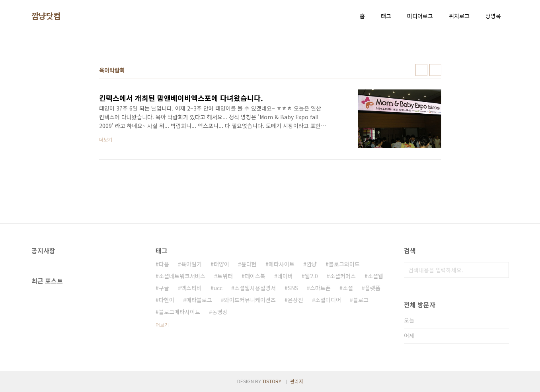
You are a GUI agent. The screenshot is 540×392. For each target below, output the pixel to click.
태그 (386, 16)
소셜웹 (375, 276)
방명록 (493, 16)
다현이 (167, 300)
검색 (501, 270)
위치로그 (459, 16)
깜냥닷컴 (46, 16)
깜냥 (312, 264)
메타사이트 (282, 264)
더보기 (162, 325)
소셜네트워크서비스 (182, 276)
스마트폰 (320, 288)
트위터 (225, 276)
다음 (164, 264)
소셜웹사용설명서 (255, 288)
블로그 (361, 300)
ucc (218, 288)
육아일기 (191, 264)
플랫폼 (373, 288)
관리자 (297, 381)
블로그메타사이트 (179, 312)
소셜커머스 (343, 276)
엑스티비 (191, 288)
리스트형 (435, 70)
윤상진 (295, 300)
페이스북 (255, 276)
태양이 (221, 264)
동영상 (220, 312)
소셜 (348, 288)
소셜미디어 (328, 300)
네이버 (285, 276)
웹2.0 (311, 276)
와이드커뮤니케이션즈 (250, 300)
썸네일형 (421, 70)
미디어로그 (420, 16)
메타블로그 (199, 300)
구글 (164, 288)
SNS (293, 288)
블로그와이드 (344, 264)
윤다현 (249, 264)
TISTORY (272, 381)
